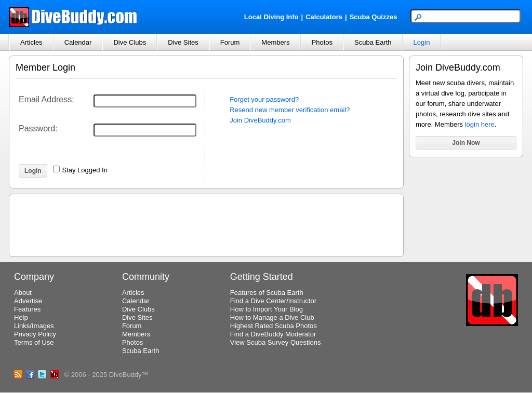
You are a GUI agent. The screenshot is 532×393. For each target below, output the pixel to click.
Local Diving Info (271, 17)
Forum (230, 42)
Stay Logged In (85, 170)
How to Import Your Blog (267, 309)
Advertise (28, 301)
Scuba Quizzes (374, 17)
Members (275, 42)
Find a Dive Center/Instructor (273, 301)
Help (21, 317)
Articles (31, 42)
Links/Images (34, 326)
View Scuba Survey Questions (276, 342)
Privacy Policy (35, 334)
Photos (322, 42)
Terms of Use (34, 342)
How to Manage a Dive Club (272, 317)
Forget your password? (264, 99)
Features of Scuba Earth (267, 293)
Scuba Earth (373, 42)
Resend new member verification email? (290, 110)
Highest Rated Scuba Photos (274, 326)
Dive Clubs (130, 42)
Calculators (324, 17)
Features (27, 309)
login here (480, 124)
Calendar (78, 42)
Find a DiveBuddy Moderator (273, 334)
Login (422, 42)
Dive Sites (183, 42)
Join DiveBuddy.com (260, 120)
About (23, 293)
